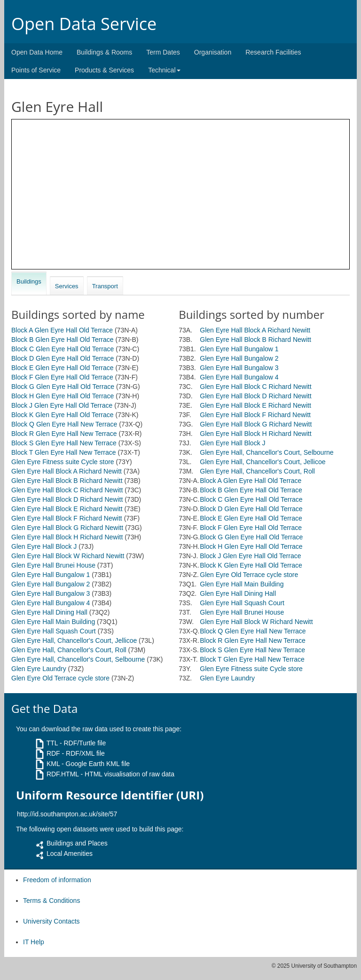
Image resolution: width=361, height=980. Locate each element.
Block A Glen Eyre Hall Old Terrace (62, 330)
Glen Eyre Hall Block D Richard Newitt (67, 499)
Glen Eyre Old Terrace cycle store (60, 678)
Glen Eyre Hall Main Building (53, 622)
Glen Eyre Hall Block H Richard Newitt (67, 537)
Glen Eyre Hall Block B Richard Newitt (67, 481)
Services (67, 286)
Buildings (29, 281)
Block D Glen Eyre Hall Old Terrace (63, 358)
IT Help (34, 942)
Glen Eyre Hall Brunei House (53, 565)
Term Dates (163, 52)
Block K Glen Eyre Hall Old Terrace (63, 415)
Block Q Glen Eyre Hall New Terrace (64, 424)
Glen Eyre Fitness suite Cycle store (63, 462)
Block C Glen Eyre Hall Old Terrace (63, 349)
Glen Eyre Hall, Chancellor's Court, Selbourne (78, 659)
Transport (105, 286)
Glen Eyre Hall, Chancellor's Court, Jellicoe (74, 640)
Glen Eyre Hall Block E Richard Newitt (67, 509)
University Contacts (51, 921)
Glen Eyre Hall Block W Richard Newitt (68, 556)
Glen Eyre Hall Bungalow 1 (51, 575)
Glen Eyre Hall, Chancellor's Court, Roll (69, 650)
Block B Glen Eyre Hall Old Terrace (63, 340)
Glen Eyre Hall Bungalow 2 (51, 584)
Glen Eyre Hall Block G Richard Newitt (67, 528)
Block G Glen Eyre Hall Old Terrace (63, 387)
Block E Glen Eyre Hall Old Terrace (63, 368)
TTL (52, 743)
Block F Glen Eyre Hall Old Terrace (62, 377)
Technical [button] (164, 70)
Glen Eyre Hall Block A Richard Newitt (67, 471)
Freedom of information (57, 880)
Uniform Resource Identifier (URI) (110, 795)
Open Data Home (37, 52)
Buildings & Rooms (104, 52)
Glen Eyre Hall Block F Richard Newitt (67, 518)
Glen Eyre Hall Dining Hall (49, 612)
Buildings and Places (77, 843)
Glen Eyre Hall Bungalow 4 (51, 603)
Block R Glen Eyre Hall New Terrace (64, 434)
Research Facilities (273, 52)
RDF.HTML (63, 774)
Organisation (213, 52)
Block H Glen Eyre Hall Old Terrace (63, 396)
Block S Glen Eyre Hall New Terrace (64, 443)
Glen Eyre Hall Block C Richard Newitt (67, 490)
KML (53, 764)
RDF (53, 753)
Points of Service (36, 70)
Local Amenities (70, 854)
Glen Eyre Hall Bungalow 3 (51, 593)
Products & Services (104, 70)
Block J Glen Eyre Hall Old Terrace (62, 405)
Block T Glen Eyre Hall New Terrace (64, 452)
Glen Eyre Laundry (39, 669)
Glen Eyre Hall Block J (44, 546)
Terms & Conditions (51, 901)
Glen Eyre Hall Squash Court (54, 631)
